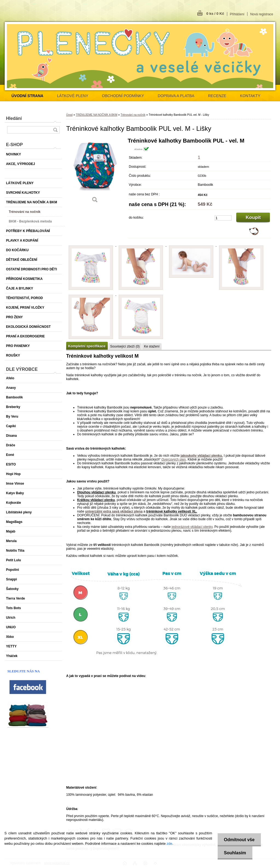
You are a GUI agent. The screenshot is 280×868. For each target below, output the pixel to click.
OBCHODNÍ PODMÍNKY (123, 96)
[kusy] (223, 218)
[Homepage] (27, 96)
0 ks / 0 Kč (215, 14)
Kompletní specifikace (87, 346)
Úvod (69, 115)
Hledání (14, 118)
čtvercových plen (173, 459)
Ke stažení (152, 346)
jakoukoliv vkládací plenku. (202, 456)
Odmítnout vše (238, 840)
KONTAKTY (250, 96)
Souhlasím (234, 853)
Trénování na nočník (133, 115)
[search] (55, 130)
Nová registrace (262, 14)
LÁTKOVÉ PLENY (73, 96)
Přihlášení (237, 14)
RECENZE (217, 96)
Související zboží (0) (125, 346)
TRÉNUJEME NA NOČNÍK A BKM (97, 115)
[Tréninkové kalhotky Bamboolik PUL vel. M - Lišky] (95, 172)
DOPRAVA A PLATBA (176, 96)
